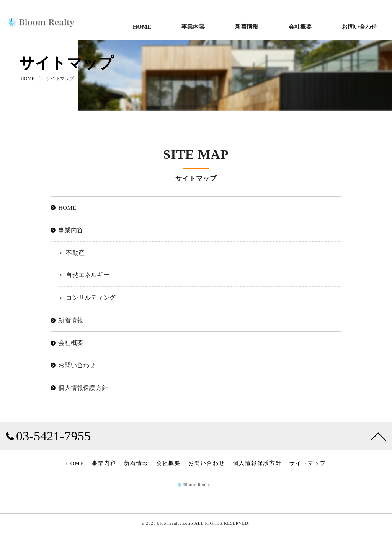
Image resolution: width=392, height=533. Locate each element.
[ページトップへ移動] (379, 436)
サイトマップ (308, 463)
